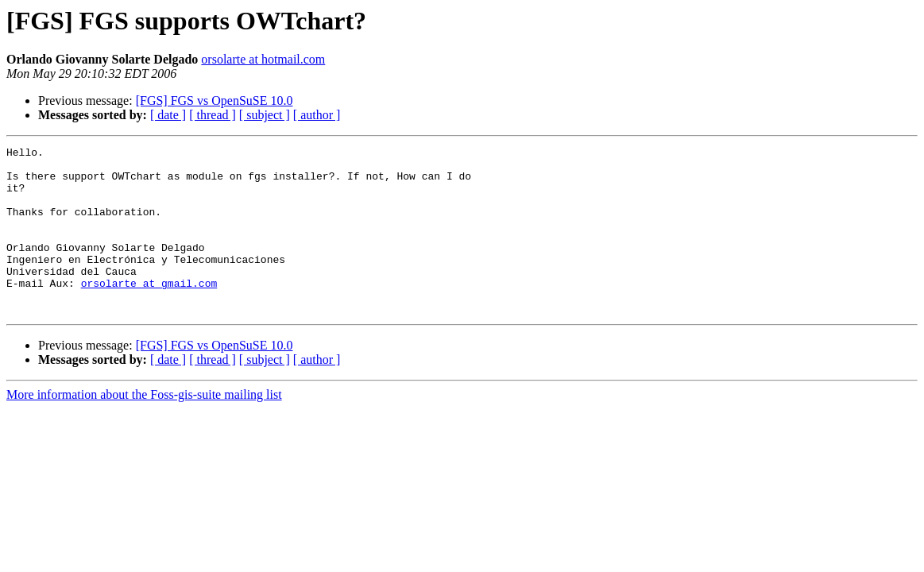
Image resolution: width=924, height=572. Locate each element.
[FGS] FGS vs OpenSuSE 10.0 (215, 100)
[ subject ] (265, 115)
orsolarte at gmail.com (149, 311)
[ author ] (317, 115)
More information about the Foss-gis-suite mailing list (144, 428)
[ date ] (168, 115)
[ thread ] (213, 115)
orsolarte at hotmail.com (263, 59)
